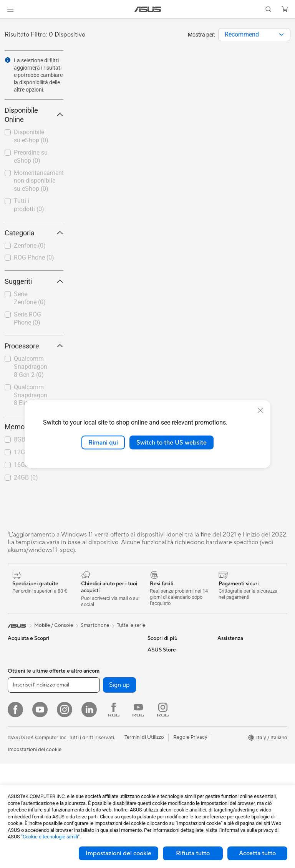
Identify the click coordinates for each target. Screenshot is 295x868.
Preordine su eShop (31, 157)
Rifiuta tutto (193, 853)
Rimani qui (103, 442)
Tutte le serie (131, 625)
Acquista (227, 738)
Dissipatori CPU (94, 650)
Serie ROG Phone (27, 318)
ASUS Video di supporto (175, 754)
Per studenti (21, 696)
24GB (26, 477)
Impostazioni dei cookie (118, 853)
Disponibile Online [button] (34, 115)
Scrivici (156, 731)
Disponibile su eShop (31, 136)
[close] (260, 410)
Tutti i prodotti (29, 205)
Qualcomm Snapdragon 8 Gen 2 (31, 367)
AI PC (154, 661)
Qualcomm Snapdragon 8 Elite (31, 395)
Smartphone (22, 743)
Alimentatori (90, 661)
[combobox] (254, 35)
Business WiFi (92, 754)
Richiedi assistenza (169, 719)
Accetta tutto (257, 853)
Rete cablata (90, 777)
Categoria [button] (34, 233)
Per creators (22, 685)
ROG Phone (34, 257)
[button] (10, 9)
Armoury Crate (165, 684)
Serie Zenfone (30, 298)
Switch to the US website (172, 442)
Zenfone (30, 246)
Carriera (227, 661)
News (224, 673)
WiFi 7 (83, 719)
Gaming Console (27, 754)
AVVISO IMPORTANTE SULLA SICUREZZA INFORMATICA (244, 708)
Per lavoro (19, 673)
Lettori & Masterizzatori (103, 673)
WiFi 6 (83, 731)
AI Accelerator (93, 696)
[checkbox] (34, 246)
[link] (148, 9)
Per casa (17, 661)
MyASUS (158, 765)
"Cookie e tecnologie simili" (50, 837)
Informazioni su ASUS (242, 650)
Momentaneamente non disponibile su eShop (39, 181)
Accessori (19, 719)
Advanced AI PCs (167, 673)
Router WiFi (90, 742)
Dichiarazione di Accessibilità (236, 687)
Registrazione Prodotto (174, 742)
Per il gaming (22, 708)
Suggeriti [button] (34, 281)
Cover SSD (89, 684)
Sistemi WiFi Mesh (97, 765)
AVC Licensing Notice (172, 650)
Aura (153, 696)
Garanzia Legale (166, 777)
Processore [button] (34, 346)
